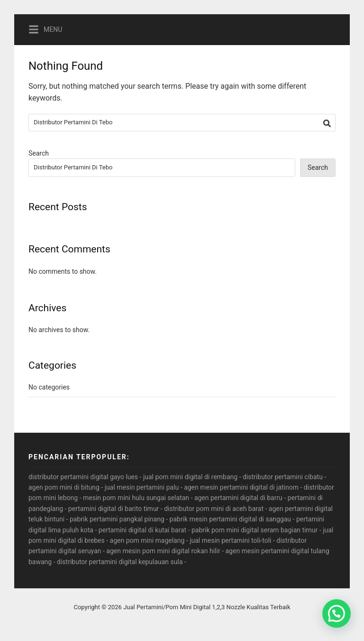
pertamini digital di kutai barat (142, 530)
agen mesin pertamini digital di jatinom (241, 487)
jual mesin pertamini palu (142, 487)
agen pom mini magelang (147, 540)
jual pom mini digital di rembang (190, 477)
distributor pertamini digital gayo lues (83, 477)
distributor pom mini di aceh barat (214, 509)
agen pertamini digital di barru (238, 498)
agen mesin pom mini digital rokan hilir (163, 551)
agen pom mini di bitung (64, 487)
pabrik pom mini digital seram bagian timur (255, 530)
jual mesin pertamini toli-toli (230, 540)
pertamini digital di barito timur (114, 509)
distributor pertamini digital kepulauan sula (120, 562)
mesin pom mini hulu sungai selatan (136, 498)
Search (39, 153)
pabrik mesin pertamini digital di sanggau (230, 519)
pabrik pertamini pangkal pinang (117, 519)
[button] (337, 613)
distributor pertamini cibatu (283, 477)
